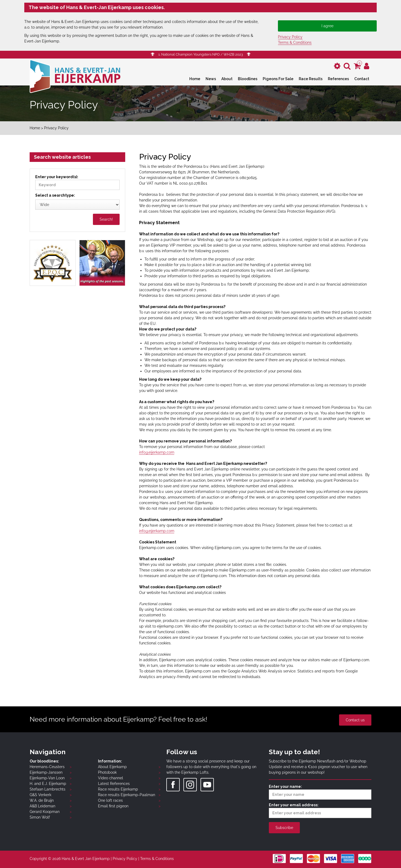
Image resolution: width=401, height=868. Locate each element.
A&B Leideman (42, 806)
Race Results (311, 79)
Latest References (114, 784)
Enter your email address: (320, 810)
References (338, 79)
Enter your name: (320, 792)
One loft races (110, 800)
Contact (362, 79)
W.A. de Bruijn (42, 800)
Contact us (355, 720)
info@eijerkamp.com (157, 452)
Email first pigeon (113, 806)
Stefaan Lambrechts (48, 789)
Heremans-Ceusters (47, 767)
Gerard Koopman (45, 812)
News (211, 79)
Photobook (107, 772)
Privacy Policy (290, 37)
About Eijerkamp (112, 767)
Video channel (111, 778)
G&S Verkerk (40, 795)
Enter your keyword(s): (77, 182)
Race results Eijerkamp (118, 789)
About (227, 79)
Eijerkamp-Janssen (46, 772)
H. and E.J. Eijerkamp (48, 784)
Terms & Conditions (295, 42)
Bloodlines (248, 79)
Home (195, 79)
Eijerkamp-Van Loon (47, 778)
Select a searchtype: (55, 195)
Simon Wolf (40, 817)
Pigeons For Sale (278, 79)
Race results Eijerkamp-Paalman (127, 795)
